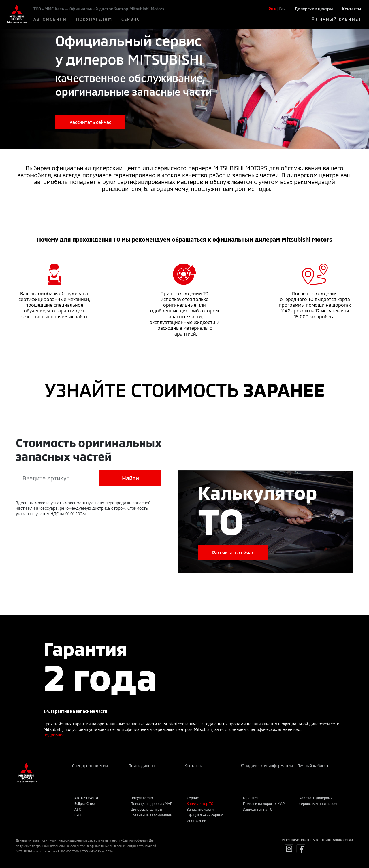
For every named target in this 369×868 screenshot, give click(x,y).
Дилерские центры (314, 9)
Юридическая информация (267, 766)
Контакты (352, 9)
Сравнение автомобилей (151, 815)
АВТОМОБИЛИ (50, 19)
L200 (78, 815)
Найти (130, 478)
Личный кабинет (313, 766)
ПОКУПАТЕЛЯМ (94, 19)
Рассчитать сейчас (90, 122)
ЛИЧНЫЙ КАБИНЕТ (338, 19)
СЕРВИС (131, 19)
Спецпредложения (90, 766)
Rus (272, 9)
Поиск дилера (142, 766)
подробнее (54, 735)
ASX (78, 809)
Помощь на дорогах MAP (151, 803)
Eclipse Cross (85, 803)
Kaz (282, 9)
